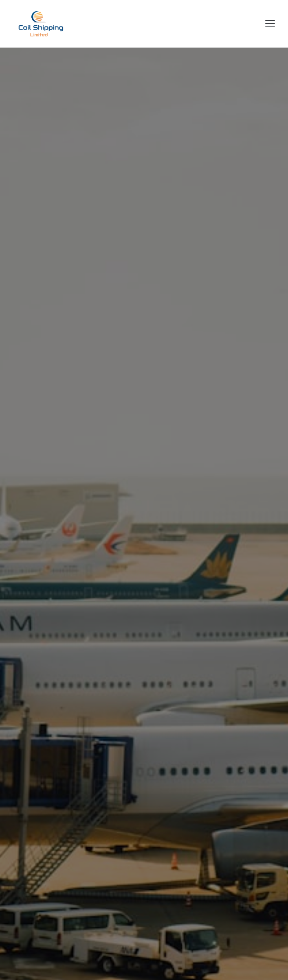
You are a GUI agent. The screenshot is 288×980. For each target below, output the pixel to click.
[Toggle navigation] (270, 24)
